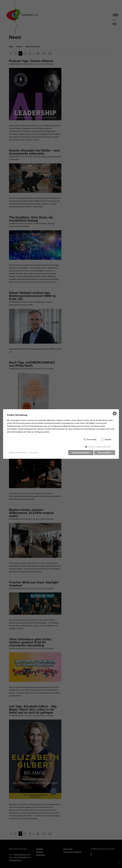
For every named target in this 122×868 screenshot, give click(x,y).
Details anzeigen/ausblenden (99, 447)
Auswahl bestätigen (81, 453)
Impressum (34, 452)
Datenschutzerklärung (18, 452)
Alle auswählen (105, 453)
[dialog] (61, 434)
